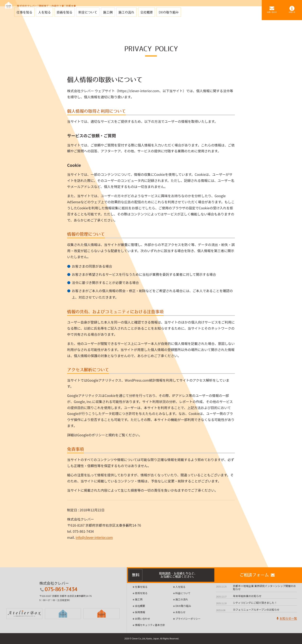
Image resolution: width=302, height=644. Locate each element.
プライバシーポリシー (188, 619)
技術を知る (141, 593)
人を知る (180, 587)
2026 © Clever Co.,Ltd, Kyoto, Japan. (142, 638)
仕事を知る (141, 587)
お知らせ (180, 612)
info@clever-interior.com (95, 537)
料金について (183, 593)
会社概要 (140, 606)
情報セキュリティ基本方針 (150, 625)
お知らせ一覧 (286, 619)
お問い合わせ (143, 619)
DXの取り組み (183, 606)
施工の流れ (182, 599)
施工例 (139, 599)
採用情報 (140, 612)
